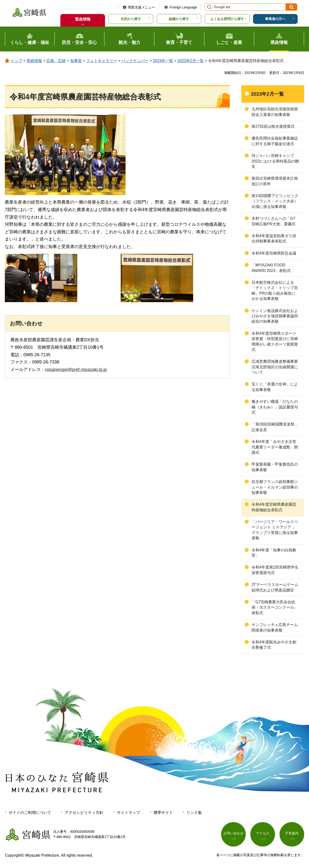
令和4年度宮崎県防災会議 (274, 253)
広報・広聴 (56, 61)
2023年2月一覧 (191, 61)
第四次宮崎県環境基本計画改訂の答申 (275, 181)
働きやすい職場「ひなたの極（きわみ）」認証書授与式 (275, 407)
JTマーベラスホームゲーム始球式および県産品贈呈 (275, 587)
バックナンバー (135, 61)
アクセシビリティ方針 (84, 813)
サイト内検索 (209, 7)
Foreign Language (183, 7)
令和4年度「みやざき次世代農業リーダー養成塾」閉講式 (275, 447)
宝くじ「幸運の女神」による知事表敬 (275, 387)
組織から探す (179, 19)
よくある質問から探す (227, 19)
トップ (16, 61)
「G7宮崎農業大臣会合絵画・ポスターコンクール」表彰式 (275, 607)
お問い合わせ (233, 833)
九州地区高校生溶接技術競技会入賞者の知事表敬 (275, 112)
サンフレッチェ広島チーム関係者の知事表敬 (275, 627)
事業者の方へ (275, 19)
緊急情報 (83, 19)
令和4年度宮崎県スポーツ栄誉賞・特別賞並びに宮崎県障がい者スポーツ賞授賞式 (275, 342)
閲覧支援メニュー (141, 7)
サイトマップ (128, 813)
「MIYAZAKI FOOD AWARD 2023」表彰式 (271, 268)
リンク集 (194, 813)
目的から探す (131, 19)
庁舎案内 (292, 833)
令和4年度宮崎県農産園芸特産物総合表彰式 (274, 507)
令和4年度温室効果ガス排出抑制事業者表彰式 (274, 238)
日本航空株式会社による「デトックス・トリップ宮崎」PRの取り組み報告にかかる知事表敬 (275, 291)
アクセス (263, 833)
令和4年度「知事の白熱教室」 (274, 553)
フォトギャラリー (102, 61)
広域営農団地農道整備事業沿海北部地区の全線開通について (275, 367)
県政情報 (34, 61)
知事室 (76, 61)
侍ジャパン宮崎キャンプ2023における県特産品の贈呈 (275, 161)
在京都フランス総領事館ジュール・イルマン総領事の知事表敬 (275, 487)
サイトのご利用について (30, 813)
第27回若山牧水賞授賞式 (273, 126)
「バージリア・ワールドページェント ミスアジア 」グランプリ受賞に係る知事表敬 (275, 530)
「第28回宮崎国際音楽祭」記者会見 (275, 427)
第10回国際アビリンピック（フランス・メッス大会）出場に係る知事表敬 (275, 201)
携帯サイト (163, 813)
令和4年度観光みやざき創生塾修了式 (274, 645)
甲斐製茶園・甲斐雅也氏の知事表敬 (275, 467)
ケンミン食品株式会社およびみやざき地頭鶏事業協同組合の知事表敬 (275, 316)
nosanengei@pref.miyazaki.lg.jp (76, 370)
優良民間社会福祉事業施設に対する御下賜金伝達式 (275, 141)
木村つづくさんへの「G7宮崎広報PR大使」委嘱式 (274, 221)
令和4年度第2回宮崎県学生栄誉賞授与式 (275, 570)
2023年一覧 (163, 61)
